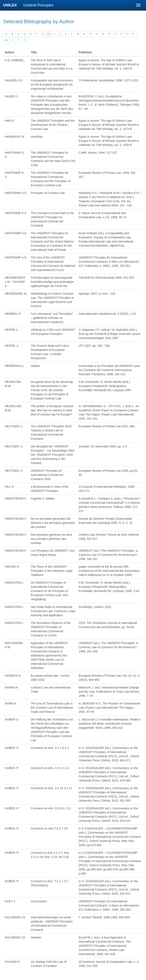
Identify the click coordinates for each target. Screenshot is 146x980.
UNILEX (11, 5)
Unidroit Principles (38, 5)
